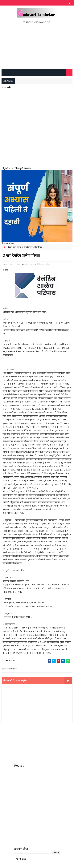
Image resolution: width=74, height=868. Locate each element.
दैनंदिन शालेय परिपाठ (15, 247)
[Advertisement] (37, 47)
